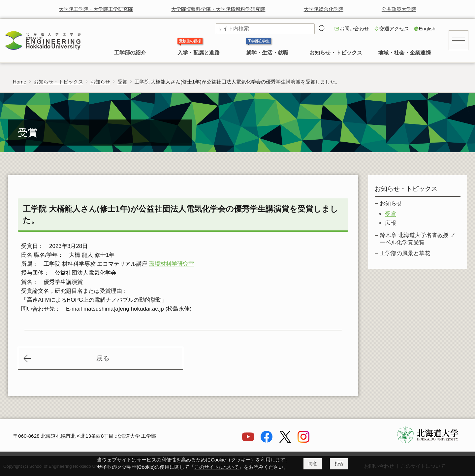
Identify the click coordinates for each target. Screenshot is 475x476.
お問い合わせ (354, 29)
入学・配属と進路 (199, 53)
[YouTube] (248, 441)
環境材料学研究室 (172, 264)
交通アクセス (394, 29)
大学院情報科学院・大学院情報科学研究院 (218, 9)
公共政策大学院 (399, 9)
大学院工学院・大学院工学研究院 (96, 9)
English (427, 29)
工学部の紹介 (130, 53)
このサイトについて (217, 467)
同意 (313, 464)
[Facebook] (267, 441)
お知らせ (100, 82)
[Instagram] (303, 441)
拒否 (339, 464)
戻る (103, 358)
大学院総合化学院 (324, 9)
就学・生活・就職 (267, 53)
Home (20, 82)
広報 (391, 223)
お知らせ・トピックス (336, 53)
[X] (285, 441)
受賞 (122, 82)
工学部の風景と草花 (405, 253)
